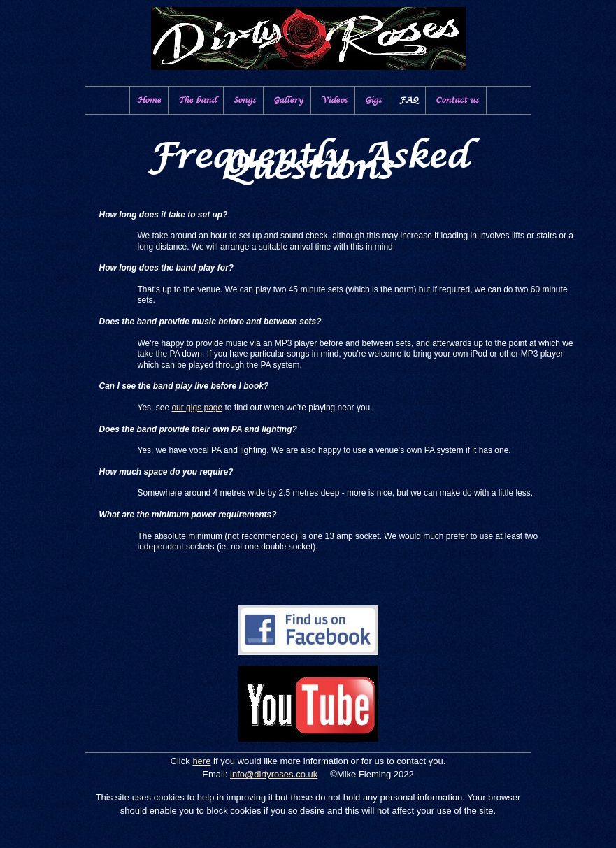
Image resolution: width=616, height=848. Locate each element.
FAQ (409, 100)
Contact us (457, 100)
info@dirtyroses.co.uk (274, 774)
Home (149, 100)
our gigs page (197, 408)
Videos (334, 100)
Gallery (288, 100)
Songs (245, 100)
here (201, 761)
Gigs (373, 100)
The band (197, 100)
